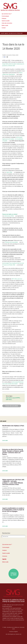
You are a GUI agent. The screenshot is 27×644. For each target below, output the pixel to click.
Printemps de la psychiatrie (11, 242)
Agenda (6, 33)
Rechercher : (7, 533)
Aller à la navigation (4, 1)
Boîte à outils (5, 25)
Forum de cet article (12, 406)
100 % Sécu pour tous (17, 279)
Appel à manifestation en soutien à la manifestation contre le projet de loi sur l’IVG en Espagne (13, 510)
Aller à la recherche (18, 1)
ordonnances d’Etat (9, 216)
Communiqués (5, 16)
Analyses (4, 18)
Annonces (5, 556)
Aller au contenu (11, 1)
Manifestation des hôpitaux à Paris (13, 426)
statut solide (9, 172)
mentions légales (14, 632)
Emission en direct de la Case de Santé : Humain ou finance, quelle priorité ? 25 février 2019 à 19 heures (13, 452)
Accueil (2, 33)
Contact (4, 28)
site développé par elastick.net (14, 634)
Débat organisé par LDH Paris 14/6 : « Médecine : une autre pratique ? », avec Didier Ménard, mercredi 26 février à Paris (13, 482)
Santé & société (6, 21)
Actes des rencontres (7, 23)
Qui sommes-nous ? (7, 14)
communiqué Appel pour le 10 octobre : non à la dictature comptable (13, 139)
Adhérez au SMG (13, 574)
